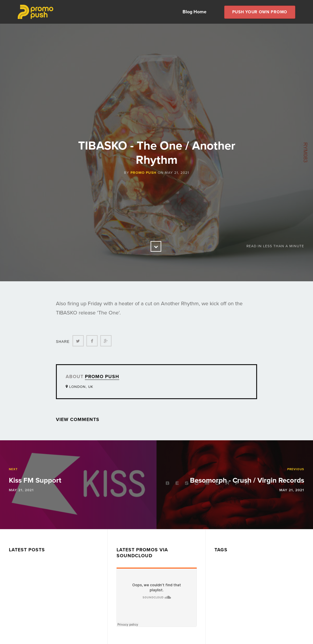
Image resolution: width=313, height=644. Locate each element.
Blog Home (195, 12)
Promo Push (143, 173)
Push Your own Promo (260, 12)
